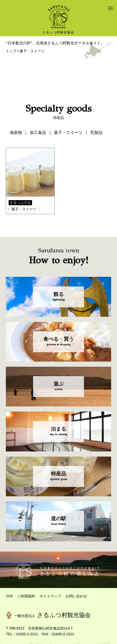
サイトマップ (50, 596)
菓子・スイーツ (68, 133)
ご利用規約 (26, 596)
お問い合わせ (76, 596)
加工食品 (38, 133)
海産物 (16, 133)
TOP (9, 596)
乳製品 (96, 133)
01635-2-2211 (27, 634)
